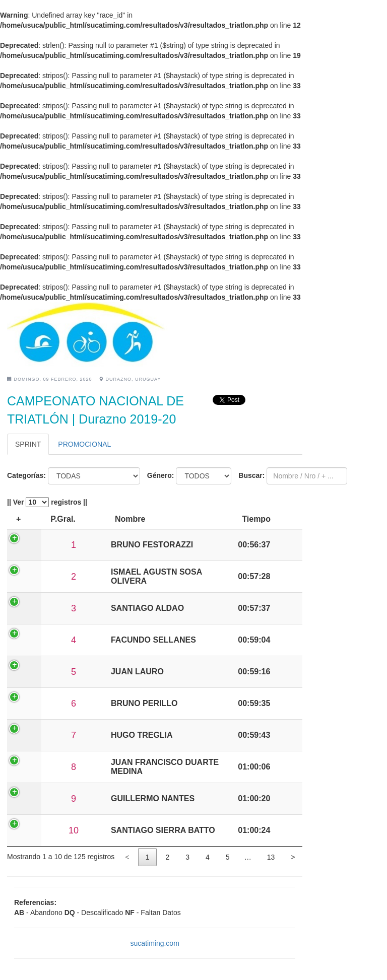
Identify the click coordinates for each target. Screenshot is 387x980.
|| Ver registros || (47, 502)
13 (271, 857)
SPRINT (28, 444)
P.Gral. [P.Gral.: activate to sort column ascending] (52, 519)
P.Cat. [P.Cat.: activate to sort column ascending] (93, 519)
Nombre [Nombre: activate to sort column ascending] (182, 519)
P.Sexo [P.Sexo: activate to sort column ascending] (136, 519)
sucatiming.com (155, 943)
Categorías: (26, 475)
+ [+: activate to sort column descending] (18, 519)
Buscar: (251, 475)
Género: (161, 475)
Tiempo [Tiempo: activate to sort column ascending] (279, 519)
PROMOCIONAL (84, 444)
